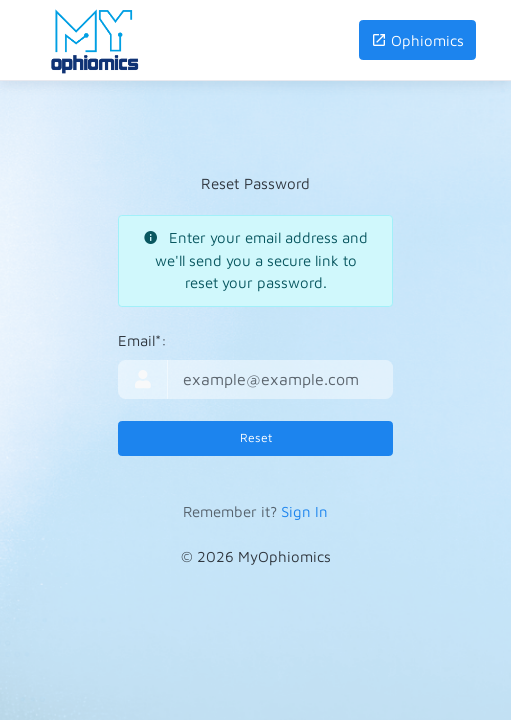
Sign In (304, 511)
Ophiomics (417, 40)
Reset (256, 437)
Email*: (142, 340)
